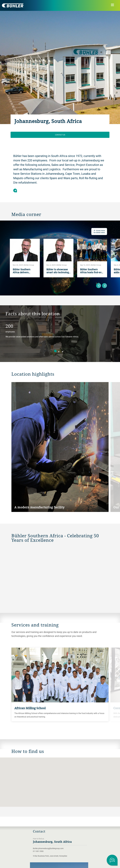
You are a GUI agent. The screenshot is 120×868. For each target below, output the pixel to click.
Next (104, 286)
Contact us (60, 135)
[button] (60, 780)
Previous (99, 286)
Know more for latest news (99, 231)
